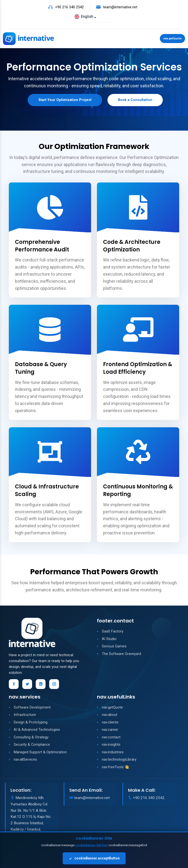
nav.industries (113, 753)
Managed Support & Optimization (40, 753)
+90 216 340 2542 (69, 7)
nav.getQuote (172, 39)
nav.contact (111, 738)
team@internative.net (120, 7)
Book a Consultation (138, 101)
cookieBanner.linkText (91, 845)
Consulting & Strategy (31, 738)
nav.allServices (25, 761)
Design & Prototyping (31, 723)
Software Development (32, 708)
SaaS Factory (113, 632)
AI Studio (109, 640)
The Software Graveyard (121, 655)
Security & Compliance (32, 746)
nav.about (110, 716)
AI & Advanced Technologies (37, 731)
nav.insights (111, 746)
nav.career (110, 731)
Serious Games (114, 647)
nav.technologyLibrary (119, 761)
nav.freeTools (113, 768)
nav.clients (110, 723)
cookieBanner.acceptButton (94, 858)
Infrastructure (25, 716)
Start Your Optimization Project (63, 101)
